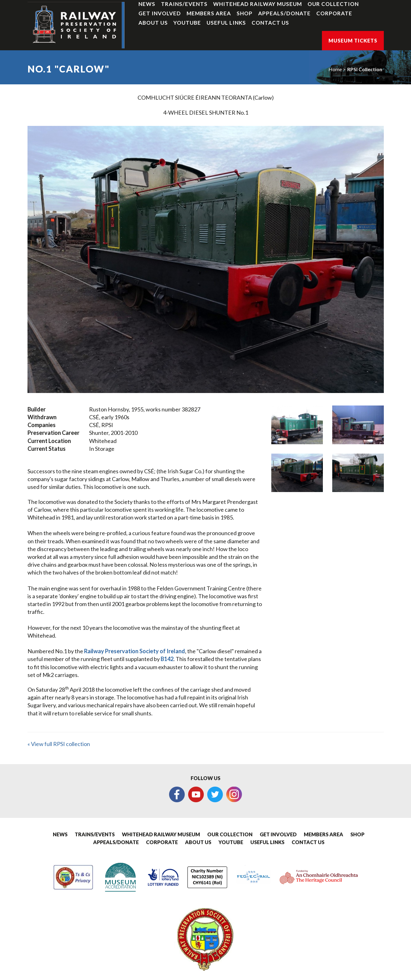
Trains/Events (184, 4)
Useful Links (226, 23)
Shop (245, 13)
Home (335, 69)
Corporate (334, 13)
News (147, 4)
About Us (153, 23)
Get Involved (160, 13)
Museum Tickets (353, 40)
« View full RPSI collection (59, 744)
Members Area (209, 13)
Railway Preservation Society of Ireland (135, 651)
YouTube (187, 23)
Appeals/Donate (284, 13)
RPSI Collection (365, 69)
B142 (167, 659)
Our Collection (333, 4)
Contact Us (270, 23)
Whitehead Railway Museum (258, 4)
